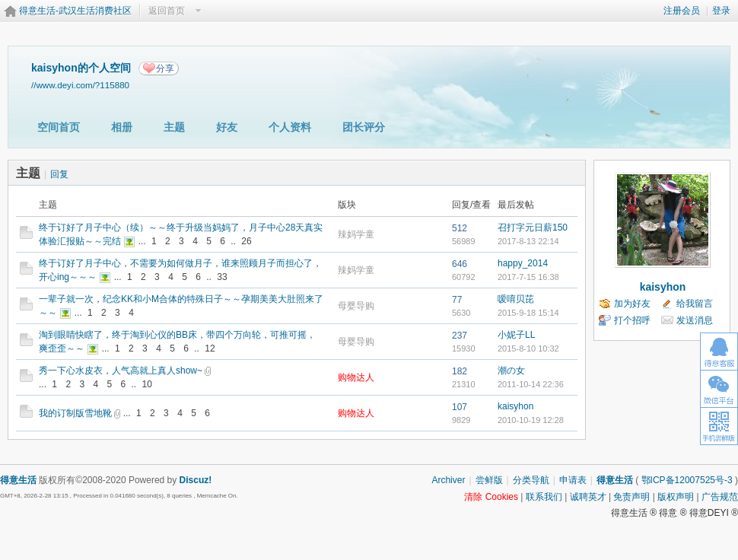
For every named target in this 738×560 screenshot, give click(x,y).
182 (460, 371)
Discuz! (196, 480)
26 (246, 241)
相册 (122, 127)
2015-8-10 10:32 (528, 348)
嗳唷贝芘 (516, 299)
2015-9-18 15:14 (528, 313)
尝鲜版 (489, 480)
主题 (174, 127)
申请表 (573, 480)
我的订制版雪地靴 (75, 413)
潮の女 (511, 371)
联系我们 (544, 497)
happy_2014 (523, 263)
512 (460, 228)
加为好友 (632, 304)
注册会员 (682, 11)
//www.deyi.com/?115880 (80, 85)
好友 (227, 127)
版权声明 (676, 497)
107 (460, 407)
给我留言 (695, 304)
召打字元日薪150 (533, 228)
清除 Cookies (491, 497)
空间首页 (59, 127)
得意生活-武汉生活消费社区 (75, 11)
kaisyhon (515, 406)
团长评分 (364, 127)
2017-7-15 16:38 (528, 277)
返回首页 (167, 11)
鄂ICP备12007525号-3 (687, 480)
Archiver (448, 480)
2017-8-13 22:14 (528, 241)
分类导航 (531, 480)
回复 (59, 174)
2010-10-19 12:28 (531, 420)
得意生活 (615, 480)
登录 (721, 11)
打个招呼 (632, 320)
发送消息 (695, 320)
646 (460, 264)
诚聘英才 (588, 497)
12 (210, 348)
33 (222, 277)
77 (457, 300)
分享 (165, 68)
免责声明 (631, 497)
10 (147, 384)
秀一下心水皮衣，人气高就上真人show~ (121, 371)
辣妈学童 (356, 234)
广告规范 (720, 497)
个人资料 (290, 127)
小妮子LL (516, 335)
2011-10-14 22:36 (531, 384)
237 (460, 336)
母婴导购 (356, 306)
